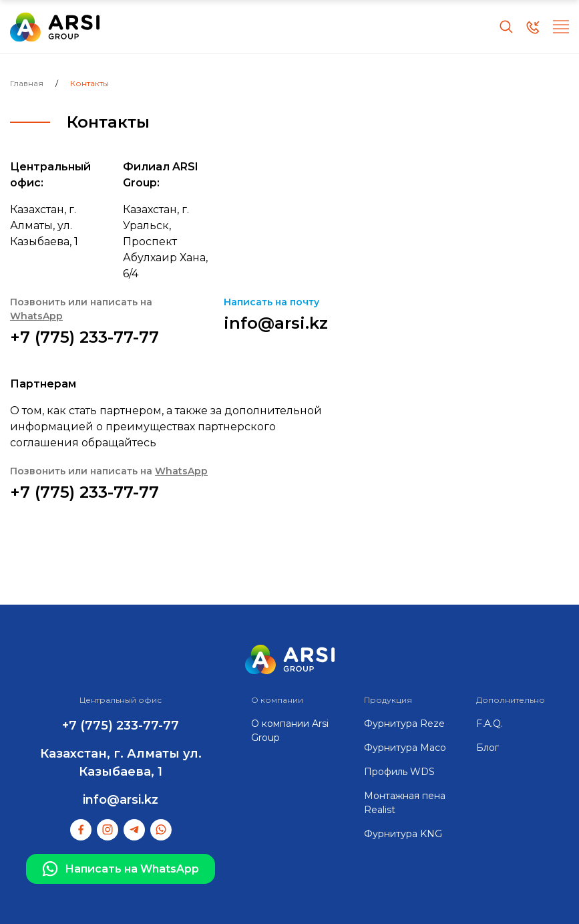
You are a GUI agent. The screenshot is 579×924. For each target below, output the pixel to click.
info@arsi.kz (276, 323)
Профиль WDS (399, 772)
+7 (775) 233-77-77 (84, 337)
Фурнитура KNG (403, 834)
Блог (488, 748)
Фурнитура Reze (404, 724)
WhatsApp (36, 316)
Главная (27, 83)
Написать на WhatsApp (121, 869)
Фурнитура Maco (405, 748)
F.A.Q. (490, 724)
